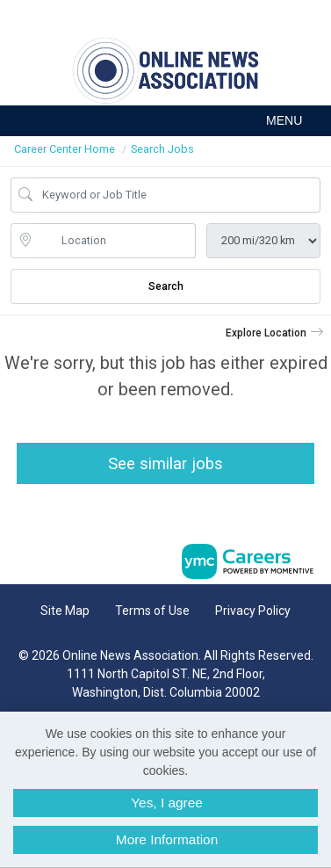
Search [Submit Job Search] (166, 286)
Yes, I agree (167, 803)
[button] (165, 121)
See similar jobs (165, 463)
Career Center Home (65, 149)
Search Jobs (162, 149)
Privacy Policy (253, 611)
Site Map (65, 611)
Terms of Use (152, 611)
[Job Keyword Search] (178, 195)
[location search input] (115, 241)
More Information (167, 839)
